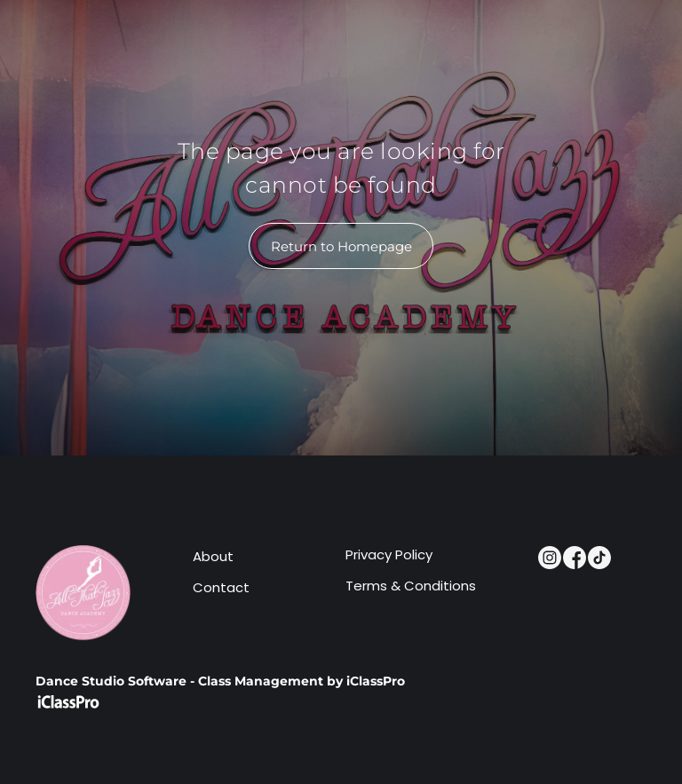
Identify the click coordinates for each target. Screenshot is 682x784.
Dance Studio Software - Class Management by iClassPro (220, 681)
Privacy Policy (389, 554)
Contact (221, 587)
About (213, 556)
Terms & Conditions (411, 586)
